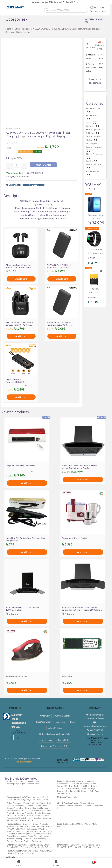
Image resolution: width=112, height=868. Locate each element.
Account (98, 7)
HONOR (78, 847)
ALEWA (18, 158)
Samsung (75, 845)
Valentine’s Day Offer (39, 845)
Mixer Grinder (34, 834)
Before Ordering (55, 728)
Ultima (80, 824)
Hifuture (61, 826)
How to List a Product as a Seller (55, 746)
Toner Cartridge (88, 789)
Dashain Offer (13, 847)
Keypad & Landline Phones (19, 808)
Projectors (79, 786)
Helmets (77, 797)
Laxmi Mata (98, 806)
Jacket (10, 799)
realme (91, 845)
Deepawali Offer (29, 847)
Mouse (68, 789)
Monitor (69, 786)
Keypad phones (27, 820)
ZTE (70, 847)
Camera (29, 806)
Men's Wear (26, 797)
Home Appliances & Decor (18, 824)
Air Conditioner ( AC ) (42, 831)
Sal (34, 799)
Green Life (71, 824)
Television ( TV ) (23, 831)
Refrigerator (32, 829)
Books (90, 161)
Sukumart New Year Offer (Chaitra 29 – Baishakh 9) (54, 2)
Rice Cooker (25, 826)
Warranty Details (62, 716)
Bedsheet (36, 841)
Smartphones (93, 115)
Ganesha (61, 806)
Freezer (11, 834)
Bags (29, 799)
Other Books (33, 784)
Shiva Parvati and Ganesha (79, 806)
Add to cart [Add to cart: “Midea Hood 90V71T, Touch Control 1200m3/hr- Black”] (27, 621)
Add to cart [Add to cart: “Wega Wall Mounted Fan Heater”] (27, 483)
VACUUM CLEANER (16, 829)
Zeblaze (20, 853)
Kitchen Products (40, 824)
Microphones (13, 820)
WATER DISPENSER (41, 826)
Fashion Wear (93, 171)
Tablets (93, 784)
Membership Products (17, 810)
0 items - (98, 11)
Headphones (91, 786)
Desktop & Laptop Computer (70, 781)
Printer (76, 789)
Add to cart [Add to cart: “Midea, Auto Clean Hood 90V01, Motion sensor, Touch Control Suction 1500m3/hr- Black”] (83, 621)
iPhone (96, 847)
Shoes (17, 799)
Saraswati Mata (87, 803)
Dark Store (61, 722)
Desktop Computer (79, 784)
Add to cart (43, 165)
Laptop (60, 786)
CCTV (60, 789)
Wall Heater (39, 839)
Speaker (37, 818)
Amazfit (11, 853)
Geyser (10, 841)
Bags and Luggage (41, 808)
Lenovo (61, 794)
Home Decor (12, 826)
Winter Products (30, 803)
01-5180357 (97, 730)
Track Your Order (43, 722)
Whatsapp (39, 185)
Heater (30, 815)
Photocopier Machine (67, 791)
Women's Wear (40, 797)
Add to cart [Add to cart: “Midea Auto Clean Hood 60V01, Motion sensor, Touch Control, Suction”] (83, 479)
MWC (95, 824)
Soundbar (47, 818)
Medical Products (43, 806)
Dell (80, 791)
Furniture (28, 839)
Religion (22, 784)
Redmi (84, 845)
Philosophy (12, 784)
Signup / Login (46, 740)
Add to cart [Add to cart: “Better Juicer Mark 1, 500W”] (83, 552)
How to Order (63, 740)
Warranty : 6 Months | (17, 173)
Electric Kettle (20, 836)
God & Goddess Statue (68, 803)
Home (8, 29)
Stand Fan (33, 836)
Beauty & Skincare (43, 813)
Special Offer (44, 847)
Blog (72, 722)
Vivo (98, 845)
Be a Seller (90, 19)
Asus (86, 791)
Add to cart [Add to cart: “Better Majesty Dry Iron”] (27, 690)
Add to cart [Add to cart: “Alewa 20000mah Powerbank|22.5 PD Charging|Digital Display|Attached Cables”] (21, 397)
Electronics (45, 803)
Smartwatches (93, 108)
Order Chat (14, 185)
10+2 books (19, 781)
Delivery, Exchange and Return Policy (55, 734)
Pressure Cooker (23, 841)
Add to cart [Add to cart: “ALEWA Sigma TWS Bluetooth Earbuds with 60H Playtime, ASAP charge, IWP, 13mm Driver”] (21, 336)
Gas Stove (21, 834)
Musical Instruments (16, 815)
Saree (40, 799)
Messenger (27, 185)
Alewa (88, 824)
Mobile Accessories (15, 806)
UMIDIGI (87, 847)
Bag (23, 799)
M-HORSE (62, 847)
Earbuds (90, 126)
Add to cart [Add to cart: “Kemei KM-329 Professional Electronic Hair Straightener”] (27, 552)
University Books (34, 781)
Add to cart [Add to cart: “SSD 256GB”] (83, 690)
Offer (89, 122)
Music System (26, 818)
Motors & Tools (94, 164)
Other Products (22, 29)
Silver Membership (37, 810)
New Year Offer (20, 845)
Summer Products (25, 813)
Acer (97, 791)
